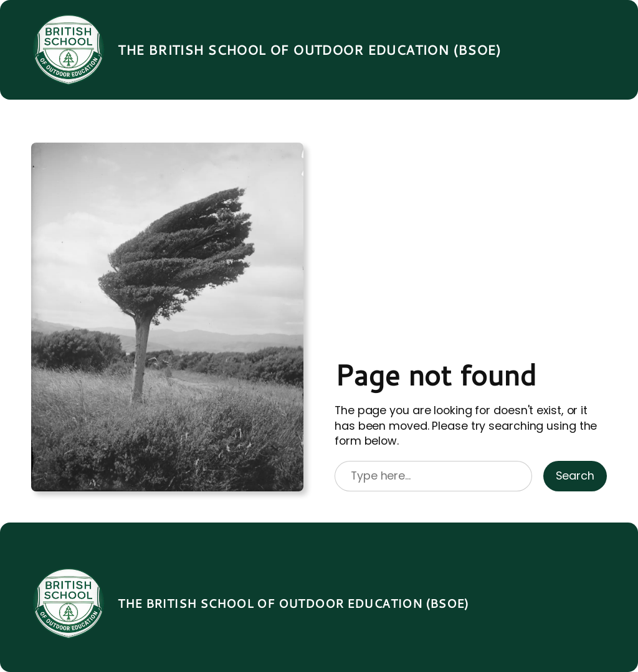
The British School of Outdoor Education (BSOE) (309, 50)
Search (575, 476)
